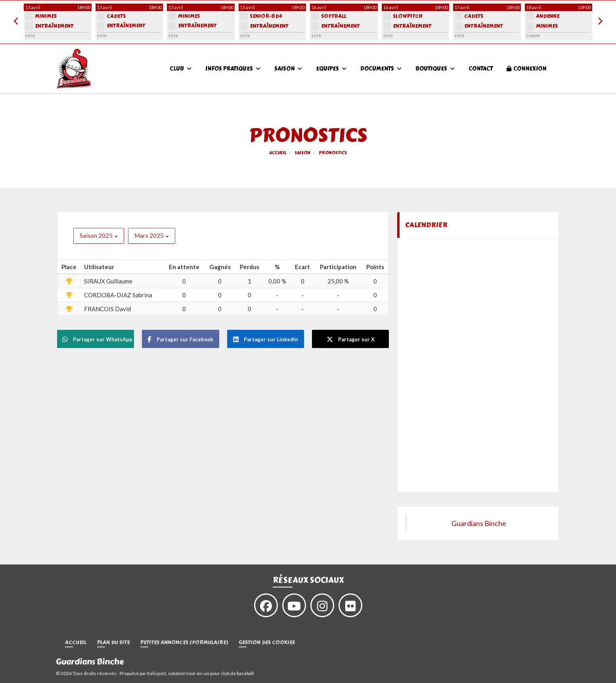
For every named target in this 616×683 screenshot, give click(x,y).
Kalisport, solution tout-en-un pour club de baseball (200, 673)
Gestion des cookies (267, 643)
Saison (288, 69)
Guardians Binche (479, 523)
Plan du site (113, 643)
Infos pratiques (233, 69)
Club (181, 69)
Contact (481, 69)
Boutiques (435, 69)
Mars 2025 (152, 235)
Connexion (526, 69)
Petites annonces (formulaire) (184, 643)
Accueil (76, 643)
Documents (381, 69)
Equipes (331, 69)
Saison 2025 (99, 235)
